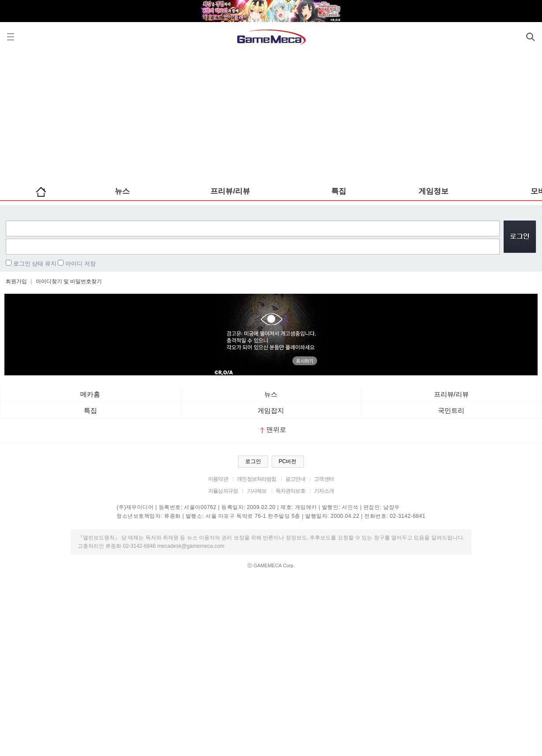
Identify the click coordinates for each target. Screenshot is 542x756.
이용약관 (218, 479)
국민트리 (451, 410)
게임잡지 (271, 410)
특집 (339, 191)
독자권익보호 (290, 491)
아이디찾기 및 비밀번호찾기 (69, 281)
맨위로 (273, 429)
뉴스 (122, 191)
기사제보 (257, 491)
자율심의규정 (223, 491)
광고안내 (295, 479)
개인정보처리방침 (256, 479)
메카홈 (90, 394)
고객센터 (324, 479)
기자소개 (324, 491)
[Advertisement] (271, 115)
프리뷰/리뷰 (230, 191)
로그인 (253, 461)
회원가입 (16, 281)
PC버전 (288, 461)
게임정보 (434, 191)
